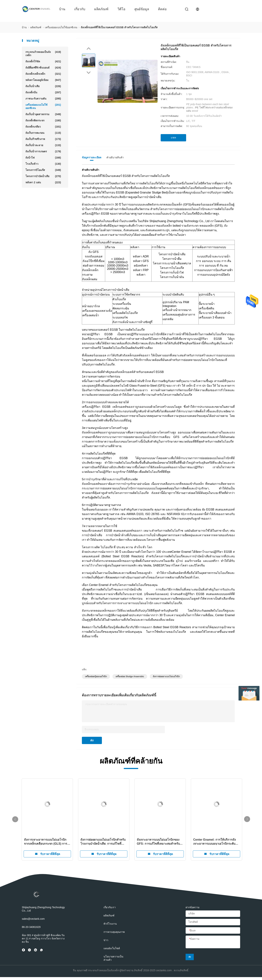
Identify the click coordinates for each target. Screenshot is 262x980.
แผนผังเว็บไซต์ (112, 948)
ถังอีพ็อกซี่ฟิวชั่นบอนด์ (43, 68)
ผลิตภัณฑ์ (101, 9)
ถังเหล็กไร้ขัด (43, 61)
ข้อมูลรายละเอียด (92, 157)
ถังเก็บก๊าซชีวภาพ (43, 139)
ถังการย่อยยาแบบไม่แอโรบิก (166, 676)
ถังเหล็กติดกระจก (43, 120)
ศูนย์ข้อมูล (142, 9)
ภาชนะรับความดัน (43, 99)
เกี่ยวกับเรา (110, 907)
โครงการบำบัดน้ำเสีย (43, 176)
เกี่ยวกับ (80, 9)
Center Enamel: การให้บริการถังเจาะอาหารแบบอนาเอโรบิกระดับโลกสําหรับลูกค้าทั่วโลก (215, 842)
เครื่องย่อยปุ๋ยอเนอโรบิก (96, 676)
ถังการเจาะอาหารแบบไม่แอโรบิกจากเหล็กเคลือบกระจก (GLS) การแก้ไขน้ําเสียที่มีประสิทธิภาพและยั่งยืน (46, 842)
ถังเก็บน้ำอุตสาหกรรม (43, 114)
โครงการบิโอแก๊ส (43, 170)
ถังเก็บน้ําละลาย (43, 145)
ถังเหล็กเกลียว (43, 127)
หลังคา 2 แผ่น (43, 182)
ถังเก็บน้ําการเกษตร (43, 151)
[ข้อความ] (213, 942)
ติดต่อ (162, 9)
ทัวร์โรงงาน (110, 924)
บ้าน (62, 9)
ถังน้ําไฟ (43, 158)
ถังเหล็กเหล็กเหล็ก (43, 74)
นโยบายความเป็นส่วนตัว (113, 958)
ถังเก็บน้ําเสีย (43, 86)
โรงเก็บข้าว (43, 164)
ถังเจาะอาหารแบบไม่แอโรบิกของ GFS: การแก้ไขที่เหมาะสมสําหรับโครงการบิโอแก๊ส (158, 842)
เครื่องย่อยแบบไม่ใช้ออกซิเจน (43, 106)
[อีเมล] (213, 931)
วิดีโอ (121, 9)
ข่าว (106, 940)
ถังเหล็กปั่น (43, 92)
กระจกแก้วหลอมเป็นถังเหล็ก (43, 53)
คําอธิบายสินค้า (115, 157)
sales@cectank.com (33, 919)
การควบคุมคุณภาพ (114, 932)
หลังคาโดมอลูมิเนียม (43, 80)
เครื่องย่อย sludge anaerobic (130, 676)
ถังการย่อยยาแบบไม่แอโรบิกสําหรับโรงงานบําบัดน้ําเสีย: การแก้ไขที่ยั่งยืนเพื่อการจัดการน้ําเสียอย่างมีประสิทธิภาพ (103, 842)
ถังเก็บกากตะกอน (43, 133)
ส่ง (92, 740)
